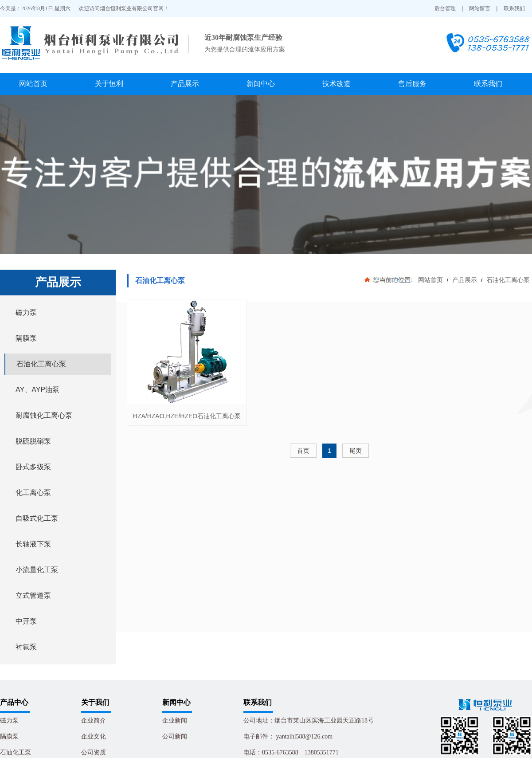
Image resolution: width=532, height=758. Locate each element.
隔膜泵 (9, 736)
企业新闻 (175, 721)
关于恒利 (109, 84)
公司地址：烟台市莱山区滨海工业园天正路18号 (309, 721)
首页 (303, 451)
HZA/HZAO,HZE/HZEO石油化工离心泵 (187, 416)
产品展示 (185, 84)
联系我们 (514, 8)
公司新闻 (175, 736)
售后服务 (412, 84)
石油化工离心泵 (507, 280)
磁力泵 (9, 721)
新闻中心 (261, 84)
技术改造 (336, 84)
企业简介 (94, 721)
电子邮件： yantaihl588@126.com (288, 736)
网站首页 (33, 84)
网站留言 (480, 8)
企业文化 (94, 736)
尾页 (356, 451)
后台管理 (445, 8)
